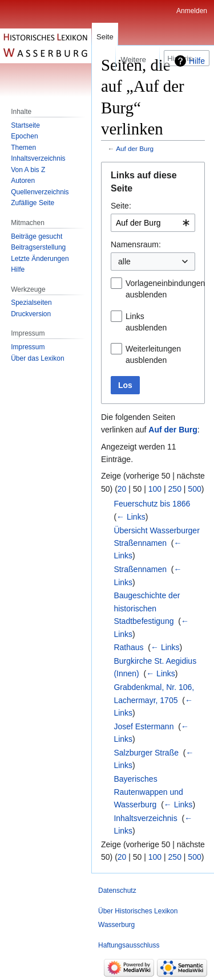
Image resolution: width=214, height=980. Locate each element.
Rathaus (128, 647)
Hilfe (197, 61)
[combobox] (153, 223)
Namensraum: (136, 244)
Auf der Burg (135, 148)
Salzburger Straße (146, 753)
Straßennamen (140, 569)
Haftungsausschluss (129, 945)
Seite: (121, 206)
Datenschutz (117, 891)
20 (122, 489)
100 (155, 489)
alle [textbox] (124, 262)
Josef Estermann (144, 726)
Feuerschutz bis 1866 (152, 504)
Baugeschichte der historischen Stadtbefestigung (147, 608)
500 (194, 489)
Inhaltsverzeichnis (145, 818)
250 (175, 489)
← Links (131, 517)
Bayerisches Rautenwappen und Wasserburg (148, 792)
